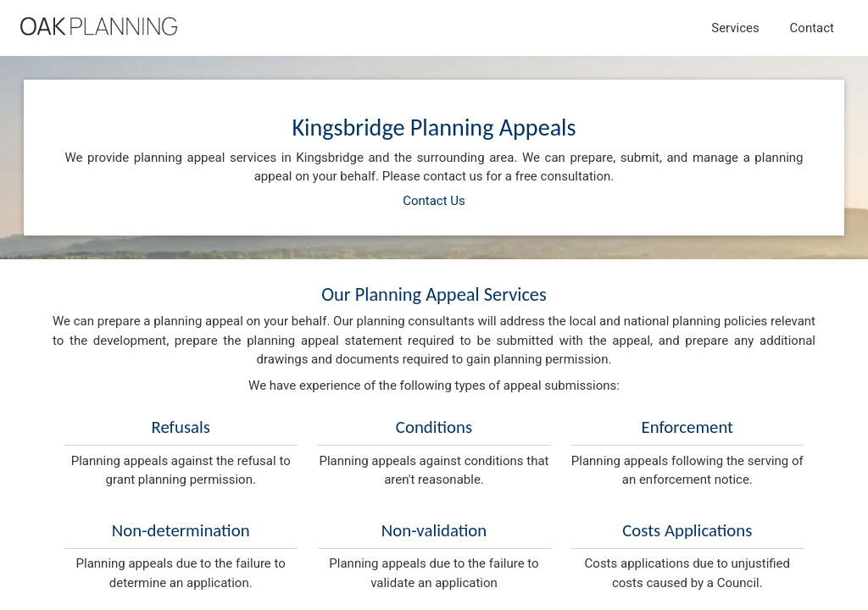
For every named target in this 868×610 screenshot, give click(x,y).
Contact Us (434, 201)
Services (735, 28)
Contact (812, 28)
